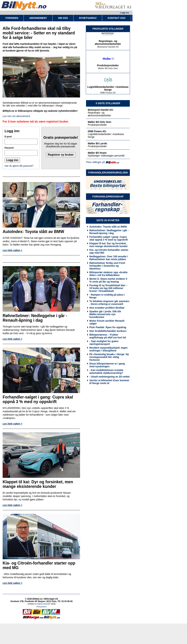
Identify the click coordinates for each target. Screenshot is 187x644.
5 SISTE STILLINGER (108, 103)
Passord (9, 148)
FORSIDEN (12, 18)
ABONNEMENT (38, 18)
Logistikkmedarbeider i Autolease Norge (108, 89)
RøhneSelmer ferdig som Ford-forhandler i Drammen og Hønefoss (107, 266)
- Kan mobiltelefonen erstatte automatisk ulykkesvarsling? (106, 372)
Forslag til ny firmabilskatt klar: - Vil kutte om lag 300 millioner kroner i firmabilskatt (108, 288)
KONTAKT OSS (117, 18)
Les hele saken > (12, 250)
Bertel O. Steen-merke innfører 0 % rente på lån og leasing (108, 280)
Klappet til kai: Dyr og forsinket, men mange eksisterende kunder (109, 245)
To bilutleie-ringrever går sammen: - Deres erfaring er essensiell (110, 303)
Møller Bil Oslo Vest (108, 69)
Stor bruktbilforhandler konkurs (108, 331)
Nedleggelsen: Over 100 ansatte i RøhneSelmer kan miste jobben (109, 258)
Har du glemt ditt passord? (19, 166)
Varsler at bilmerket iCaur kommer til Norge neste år (109, 382)
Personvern (42, 607)
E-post (8, 137)
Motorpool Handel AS (108, 48)
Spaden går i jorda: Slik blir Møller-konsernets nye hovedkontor (105, 314)
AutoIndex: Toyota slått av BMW (108, 227)
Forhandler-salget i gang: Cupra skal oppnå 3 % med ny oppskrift (109, 238)
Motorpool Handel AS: (101, 110)
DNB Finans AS (108, 94)
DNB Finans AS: (97, 131)
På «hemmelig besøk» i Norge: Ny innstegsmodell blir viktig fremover (109, 357)
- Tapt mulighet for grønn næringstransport (104, 343)
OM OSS (63, 18)
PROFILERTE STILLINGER (108, 29)
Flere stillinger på (95, 162)
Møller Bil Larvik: (98, 143)
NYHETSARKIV (88, 18)
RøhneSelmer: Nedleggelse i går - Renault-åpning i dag (109, 232)
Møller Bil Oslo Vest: (100, 122)
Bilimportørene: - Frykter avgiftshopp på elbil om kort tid (108, 336)
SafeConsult (42, 604)
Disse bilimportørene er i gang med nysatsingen (107, 365)
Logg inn (124, 13)
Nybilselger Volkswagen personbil (106, 156)
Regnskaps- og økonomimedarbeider (108, 43)
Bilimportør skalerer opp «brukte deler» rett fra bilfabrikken (108, 274)
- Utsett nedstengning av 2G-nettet (110, 377)
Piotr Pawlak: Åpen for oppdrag (108, 327)
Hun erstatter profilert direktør (107, 308)
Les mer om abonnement (16, 116)
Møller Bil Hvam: (97, 153)
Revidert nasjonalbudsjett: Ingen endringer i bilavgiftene (108, 349)
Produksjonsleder (108, 66)
